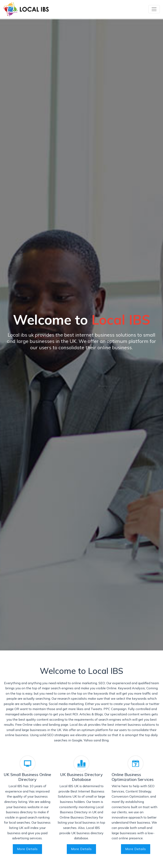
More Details (27, 849)
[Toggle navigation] (154, 9)
